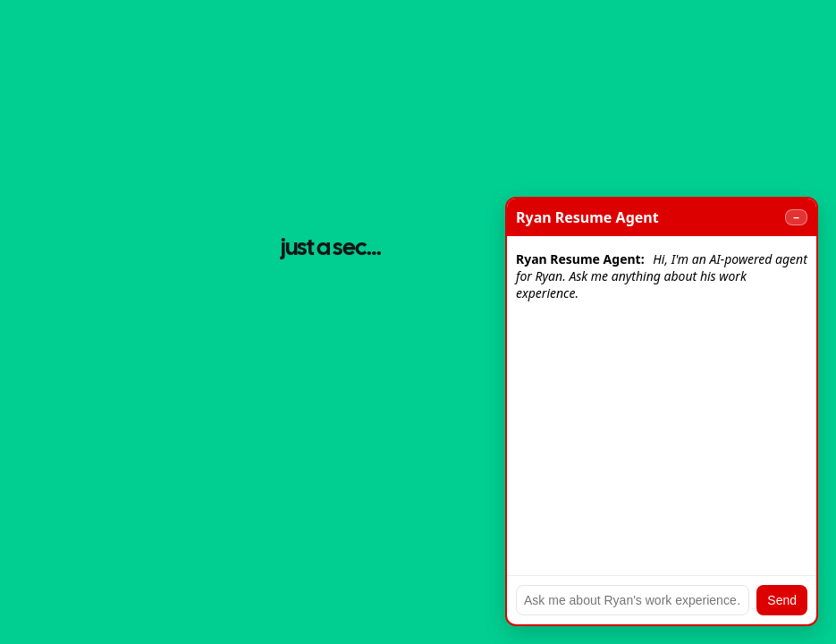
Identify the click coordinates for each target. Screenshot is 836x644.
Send (782, 600)
